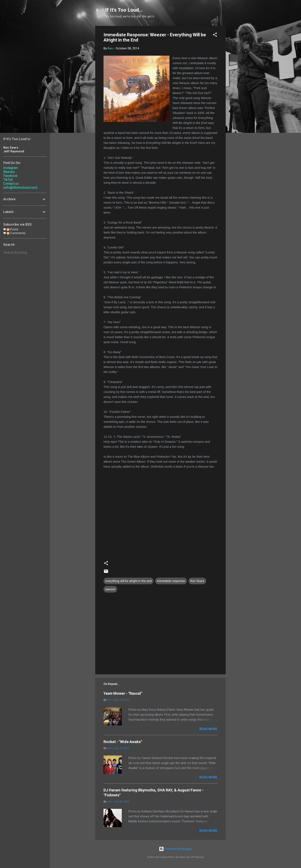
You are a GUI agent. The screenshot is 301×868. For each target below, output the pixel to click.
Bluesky (9, 172)
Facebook (10, 176)
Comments (16, 233)
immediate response (171, 581)
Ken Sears (197, 581)
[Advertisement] (242, 88)
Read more (208, 729)
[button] (215, 35)
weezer (110, 589)
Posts (13, 229)
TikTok (8, 180)
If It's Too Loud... (124, 10)
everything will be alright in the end (129, 581)
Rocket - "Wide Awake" (123, 742)
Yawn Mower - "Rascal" (123, 693)
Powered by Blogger (175, 849)
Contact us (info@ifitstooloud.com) (20, 186)
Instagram (11, 168)
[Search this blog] (25, 253)
